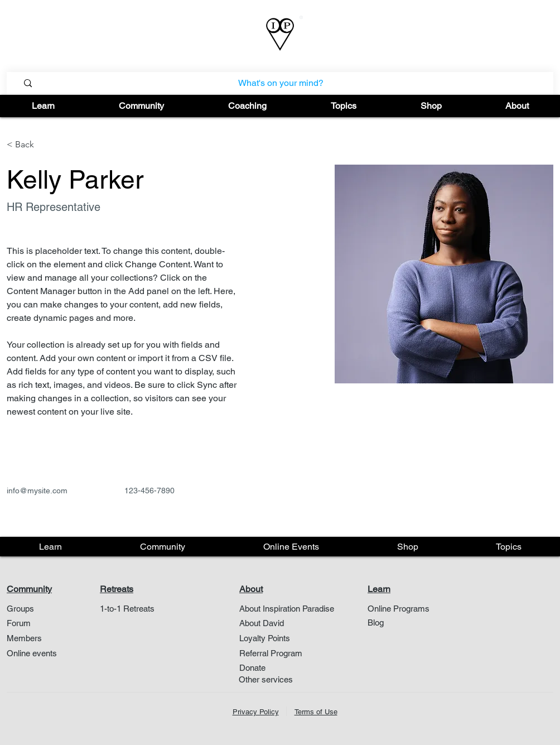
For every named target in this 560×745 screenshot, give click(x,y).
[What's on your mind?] (281, 83)
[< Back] (29, 145)
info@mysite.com (37, 491)
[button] (43, 106)
